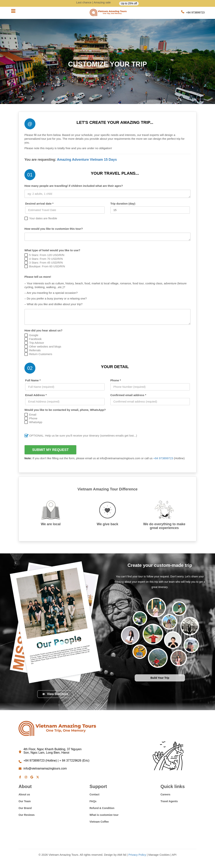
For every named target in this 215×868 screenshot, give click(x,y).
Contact (94, 794)
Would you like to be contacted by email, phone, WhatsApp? (65, 410)
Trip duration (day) (123, 204)
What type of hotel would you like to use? (52, 250)
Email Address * (36, 395)
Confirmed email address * (128, 395)
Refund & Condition (102, 808)
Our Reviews (27, 815)
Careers (165, 794)
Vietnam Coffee (99, 822)
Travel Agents (169, 801)
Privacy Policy (137, 855)
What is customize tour (104, 815)
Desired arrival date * (39, 204)
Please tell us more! (38, 277)
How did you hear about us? (43, 330)
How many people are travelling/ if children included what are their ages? (74, 186)
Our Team (25, 801)
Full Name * (33, 380)
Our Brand (25, 808)
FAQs (93, 801)
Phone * (116, 380)
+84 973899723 (164, 458)
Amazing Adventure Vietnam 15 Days (87, 160)
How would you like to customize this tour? (54, 229)
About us (24, 794)
